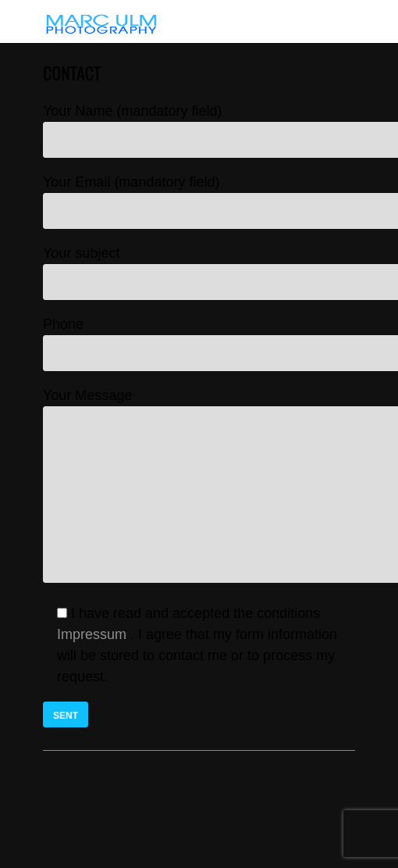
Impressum (92, 634)
